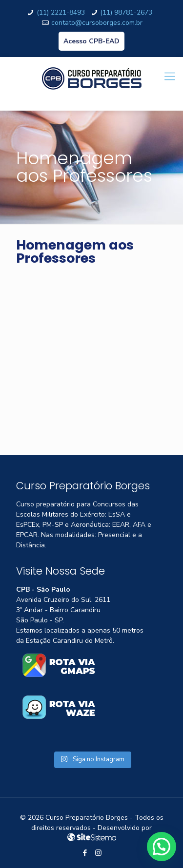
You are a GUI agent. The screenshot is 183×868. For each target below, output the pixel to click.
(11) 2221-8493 (61, 12)
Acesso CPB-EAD (91, 41)
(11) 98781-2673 (126, 12)
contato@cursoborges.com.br (97, 23)
